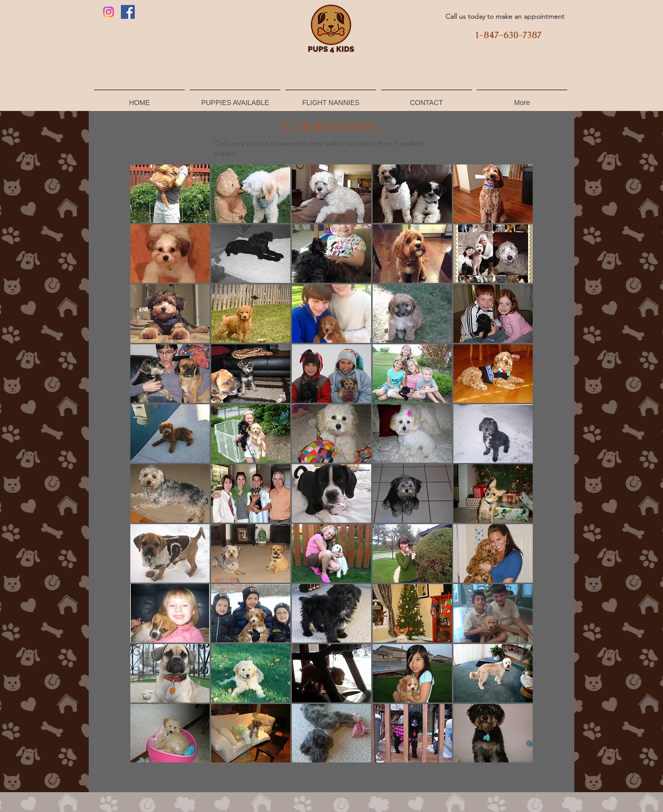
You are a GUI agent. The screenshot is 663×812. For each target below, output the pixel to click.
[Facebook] (128, 12)
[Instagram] (109, 12)
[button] (170, 194)
